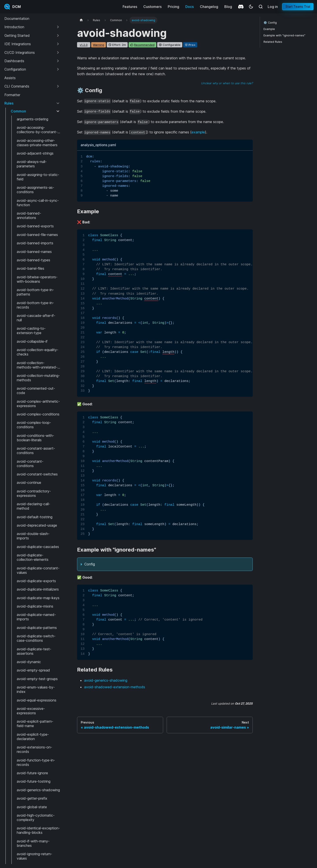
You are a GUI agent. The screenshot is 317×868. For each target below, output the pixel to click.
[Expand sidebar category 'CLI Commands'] (58, 86)
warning (99, 45)
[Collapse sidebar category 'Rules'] (58, 103)
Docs (190, 7)
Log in (273, 7)
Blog (228, 7)
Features (130, 7)
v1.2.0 (84, 45)
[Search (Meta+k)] (261, 7)
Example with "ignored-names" (284, 35)
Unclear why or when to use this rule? (227, 83)
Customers (152, 7)
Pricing (173, 7)
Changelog (209, 7)
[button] (32, 27)
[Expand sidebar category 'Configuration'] (58, 69)
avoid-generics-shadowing (106, 680)
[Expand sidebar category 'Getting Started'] (58, 36)
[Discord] (241, 7)
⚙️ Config (270, 23)
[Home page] (81, 20)
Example (269, 29)
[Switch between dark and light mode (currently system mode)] (251, 7)
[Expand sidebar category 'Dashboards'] (58, 61)
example (198, 132)
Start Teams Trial (298, 7)
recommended (144, 45)
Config (90, 564)
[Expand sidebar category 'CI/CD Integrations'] (58, 52)
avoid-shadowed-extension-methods (115, 687)
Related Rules (273, 42)
